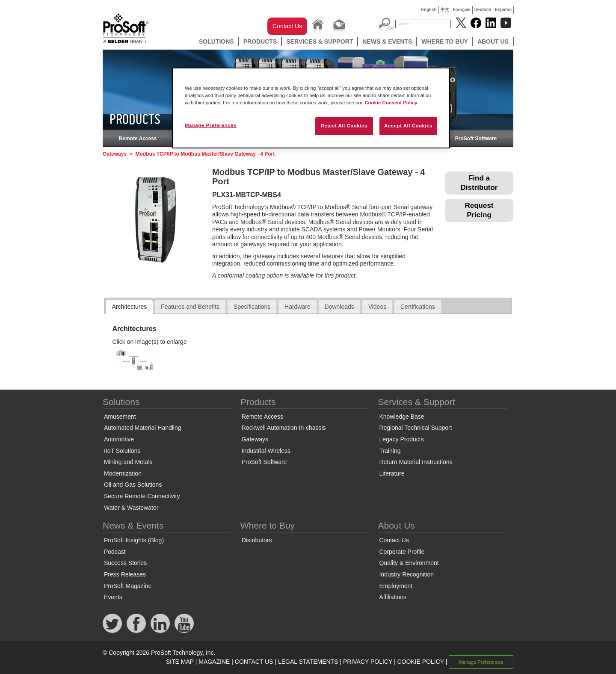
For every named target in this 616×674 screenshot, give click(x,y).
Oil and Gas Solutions (133, 485)
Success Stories (125, 563)
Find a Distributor (479, 183)
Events (113, 597)
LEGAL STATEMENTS (308, 662)
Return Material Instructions (416, 462)
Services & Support (320, 41)
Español (503, 10)
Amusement (120, 417)
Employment (396, 586)
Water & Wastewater (131, 508)
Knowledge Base (401, 417)
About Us (493, 41)
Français (462, 10)
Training (390, 451)
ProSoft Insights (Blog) (134, 540)
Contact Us (287, 26)
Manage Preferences (481, 662)
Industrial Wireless (266, 451)
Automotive (119, 439)
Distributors (257, 540)
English (429, 10)
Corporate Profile (402, 552)
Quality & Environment (409, 563)
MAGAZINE (214, 662)
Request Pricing (479, 210)
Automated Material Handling (143, 428)
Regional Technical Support (415, 428)
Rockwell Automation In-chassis (284, 428)
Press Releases (125, 574)
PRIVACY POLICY (368, 662)
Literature (392, 473)
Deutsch (483, 10)
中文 (445, 10)
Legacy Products (401, 439)
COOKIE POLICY (420, 662)
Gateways (115, 154)
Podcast (115, 552)
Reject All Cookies (344, 126)
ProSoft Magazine (128, 586)
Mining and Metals (128, 462)
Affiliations (393, 597)
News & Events (387, 41)
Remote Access (138, 139)
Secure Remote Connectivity (142, 496)
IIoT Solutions (122, 451)
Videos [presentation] (378, 307)
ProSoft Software (476, 139)
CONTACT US (254, 662)
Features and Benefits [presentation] (190, 307)
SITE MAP (180, 662)
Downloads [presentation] (339, 307)
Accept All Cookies (408, 126)
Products (260, 41)
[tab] (130, 307)
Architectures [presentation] (130, 307)
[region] (311, 108)
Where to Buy (445, 41)
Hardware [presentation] (298, 307)
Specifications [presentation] (252, 307)
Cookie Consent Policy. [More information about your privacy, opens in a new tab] (391, 103)
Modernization (123, 473)
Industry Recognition (406, 574)
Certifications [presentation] (418, 307)
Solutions (216, 41)
